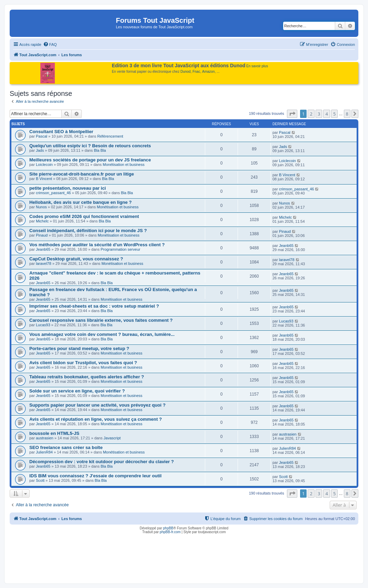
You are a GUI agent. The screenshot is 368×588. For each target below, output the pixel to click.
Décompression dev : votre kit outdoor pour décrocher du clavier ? (102, 462)
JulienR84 (44, 452)
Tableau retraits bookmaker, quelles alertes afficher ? (87, 377)
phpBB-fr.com (170, 532)
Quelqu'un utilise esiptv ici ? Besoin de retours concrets (90, 146)
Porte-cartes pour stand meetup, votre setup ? (79, 348)
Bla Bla (100, 150)
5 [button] (334, 114)
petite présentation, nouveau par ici (68, 188)
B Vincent (44, 179)
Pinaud (42, 235)
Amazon (208, 72)
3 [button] (319, 114)
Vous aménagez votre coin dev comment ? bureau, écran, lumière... (102, 334)
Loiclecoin (44, 165)
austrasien (45, 438)
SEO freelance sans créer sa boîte (66, 447)
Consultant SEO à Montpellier (61, 132)
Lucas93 (43, 325)
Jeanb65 (43, 249)
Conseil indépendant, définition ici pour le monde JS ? (88, 231)
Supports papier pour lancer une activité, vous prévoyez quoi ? (97, 405)
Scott (40, 480)
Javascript (112, 438)
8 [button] (347, 114)
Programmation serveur (121, 249)
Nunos (41, 207)
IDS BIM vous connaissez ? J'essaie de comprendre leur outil (96, 476)
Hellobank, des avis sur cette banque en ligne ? (81, 202)
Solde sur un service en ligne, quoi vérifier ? (77, 391)
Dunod (185, 72)
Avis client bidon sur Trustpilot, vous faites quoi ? (83, 363)
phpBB (168, 528)
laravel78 (44, 263)
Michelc (42, 221)
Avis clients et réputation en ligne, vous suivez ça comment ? (96, 419)
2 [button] (311, 114)
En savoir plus (257, 66)
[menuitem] (50, 44)
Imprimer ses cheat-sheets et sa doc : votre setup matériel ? (94, 306)
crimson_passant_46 (53, 193)
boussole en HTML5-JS (54, 433)
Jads (40, 150)
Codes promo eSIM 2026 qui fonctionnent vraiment (84, 216)
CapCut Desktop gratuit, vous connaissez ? (76, 259)
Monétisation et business (124, 165)
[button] (292, 114)
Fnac (196, 72)
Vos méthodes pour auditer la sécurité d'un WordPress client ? (97, 245)
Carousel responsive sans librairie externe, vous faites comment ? (101, 320)
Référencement (110, 136)
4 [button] (326, 114)
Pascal (42, 136)
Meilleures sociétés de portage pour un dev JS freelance (90, 160)
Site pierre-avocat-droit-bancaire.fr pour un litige (82, 174)
